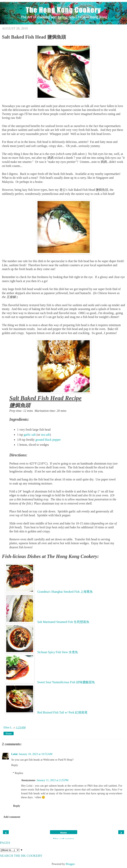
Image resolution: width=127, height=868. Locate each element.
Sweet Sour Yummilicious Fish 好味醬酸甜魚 (66, 682)
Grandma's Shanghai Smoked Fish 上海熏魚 (65, 592)
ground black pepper (48, 440)
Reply (15, 765)
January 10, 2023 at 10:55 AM (35, 754)
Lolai (14, 754)
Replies (19, 773)
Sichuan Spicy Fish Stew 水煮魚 (58, 652)
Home (63, 833)
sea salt (45, 435)
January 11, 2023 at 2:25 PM (53, 780)
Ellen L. (8, 727)
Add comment (12, 817)
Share (9, 734)
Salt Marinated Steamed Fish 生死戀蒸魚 (63, 622)
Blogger (70, 864)
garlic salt (30, 435)
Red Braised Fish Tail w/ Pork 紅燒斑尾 (63, 712)
